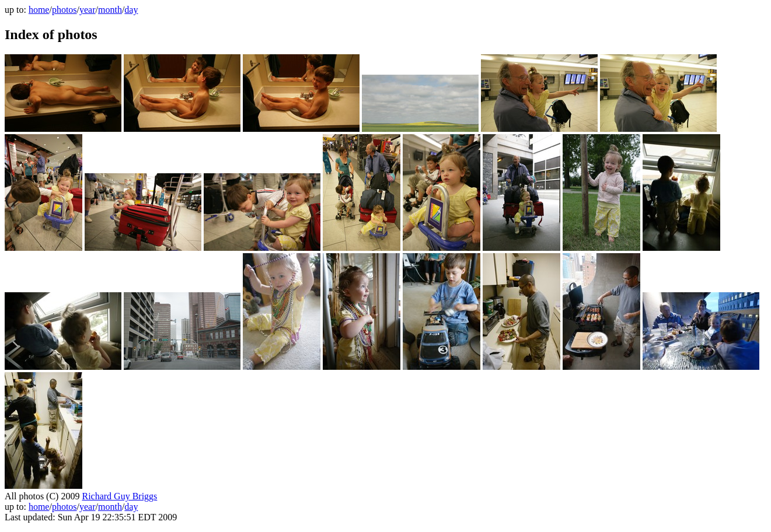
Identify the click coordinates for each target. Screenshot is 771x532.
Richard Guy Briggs (119, 496)
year (88, 10)
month (110, 10)
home (39, 10)
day (131, 10)
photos (64, 10)
